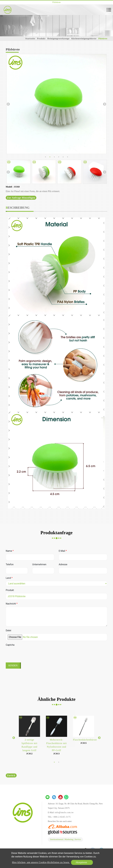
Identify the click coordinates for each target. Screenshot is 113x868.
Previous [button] (8, 104)
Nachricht (12, 604)
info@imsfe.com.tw (64, 812)
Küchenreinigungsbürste (84, 39)
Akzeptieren (81, 862)
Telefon (10, 564)
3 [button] (54, 157)
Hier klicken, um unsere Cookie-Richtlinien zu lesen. (41, 862)
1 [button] (45, 157)
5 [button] (63, 157)
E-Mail (63, 551)
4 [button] (59, 157)
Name (10, 551)
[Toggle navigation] (109, 10)
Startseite (30, 39)
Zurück (11, 775)
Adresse (63, 564)
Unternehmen (39, 564)
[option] (56, 104)
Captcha (10, 645)
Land (9, 578)
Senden (13, 665)
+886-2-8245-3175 (62, 817)
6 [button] (68, 157)
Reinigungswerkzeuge (58, 39)
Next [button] (104, 104)
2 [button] (50, 157)
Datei (8, 630)
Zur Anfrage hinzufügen (21, 198)
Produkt (41, 39)
